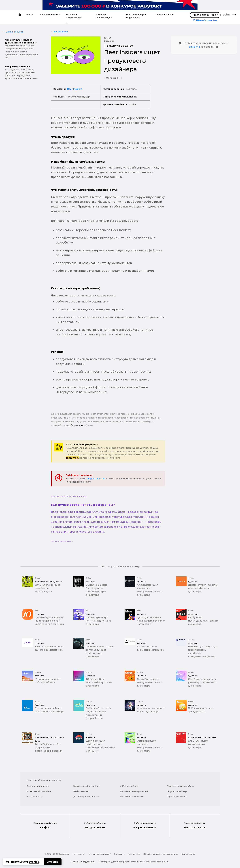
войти (227, 15)
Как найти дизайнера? (99, 854)
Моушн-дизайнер (177, 791)
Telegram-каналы (165, 15)
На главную (79, 854)
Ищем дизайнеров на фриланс (136, 16)
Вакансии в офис (50, 15)
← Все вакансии (59, 32)
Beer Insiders (75, 89)
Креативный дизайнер (39, 791)
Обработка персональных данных (161, 854)
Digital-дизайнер (177, 796)
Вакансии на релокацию (104, 16)
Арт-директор (35, 796)
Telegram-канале (95, 479)
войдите (194, 47)
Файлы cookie (188, 854)
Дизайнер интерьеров (86, 796)
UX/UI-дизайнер (129, 786)
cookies (34, 862)
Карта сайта (134, 854)
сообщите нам (75, 425)
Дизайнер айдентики (132, 796)
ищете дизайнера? (205, 15)
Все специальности (38, 786)
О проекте (119, 854)
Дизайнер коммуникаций (134, 791)
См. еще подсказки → (62, 541)
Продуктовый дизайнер (181, 786)
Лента (30, 15)
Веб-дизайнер (82, 791)
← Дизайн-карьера (13, 32)
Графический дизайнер (87, 786)
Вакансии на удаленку (74, 16)
